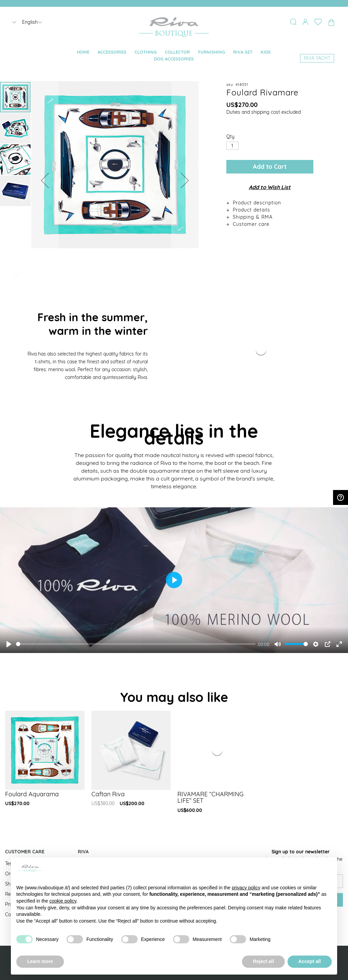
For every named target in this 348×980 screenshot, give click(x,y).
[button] (45, 180)
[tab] (270, 203)
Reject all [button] (263, 961)
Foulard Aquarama (32, 794)
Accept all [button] (310, 961)
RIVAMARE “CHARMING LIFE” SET (211, 797)
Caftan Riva (108, 794)
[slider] (136, 644)
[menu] (174, 56)
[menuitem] (83, 52)
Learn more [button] (40, 961)
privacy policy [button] (246, 888)
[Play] (9, 644)
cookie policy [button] (63, 901)
